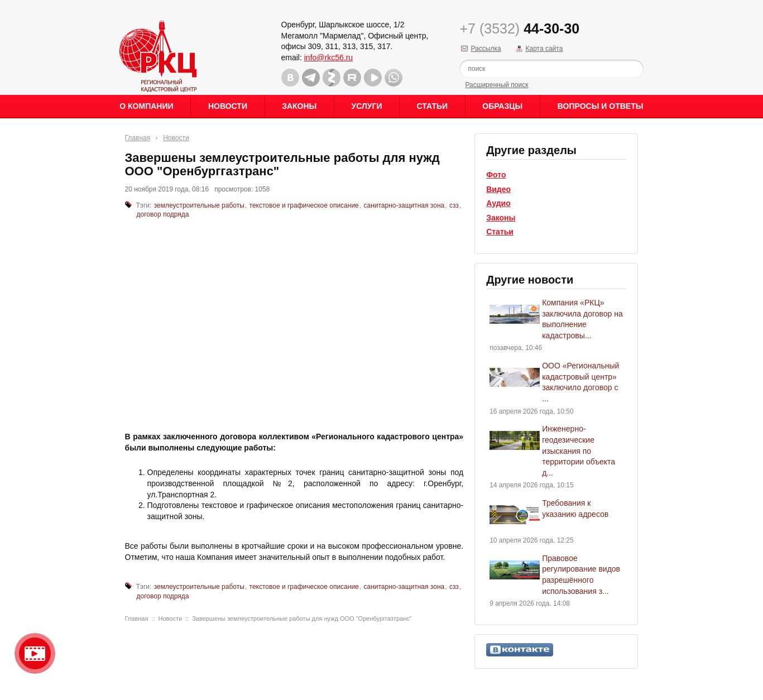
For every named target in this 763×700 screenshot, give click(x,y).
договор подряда (163, 214)
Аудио (498, 203)
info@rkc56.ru (328, 57)
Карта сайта (544, 49)
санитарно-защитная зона (404, 205)
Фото (496, 175)
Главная (138, 138)
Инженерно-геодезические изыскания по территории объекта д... (579, 450)
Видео (498, 189)
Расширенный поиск (496, 85)
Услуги (366, 106)
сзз (454, 205)
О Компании (146, 106)
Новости (228, 106)
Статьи (433, 106)
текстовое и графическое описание (304, 205)
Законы (299, 106)
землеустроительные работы (199, 205)
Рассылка (486, 49)
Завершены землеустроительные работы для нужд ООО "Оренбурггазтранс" (302, 619)
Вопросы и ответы (601, 106)
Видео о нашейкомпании (35, 653)
